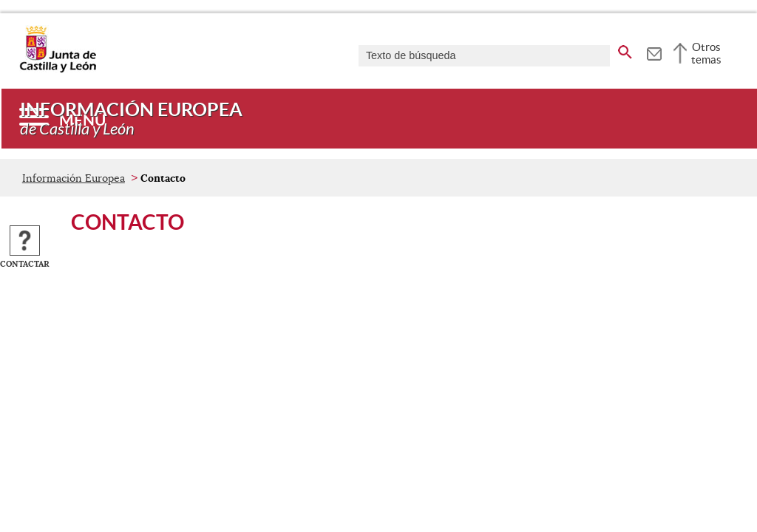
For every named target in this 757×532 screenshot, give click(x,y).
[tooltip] (654, 52)
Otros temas (706, 53)
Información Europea (74, 178)
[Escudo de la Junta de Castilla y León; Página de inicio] (58, 69)
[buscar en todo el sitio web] (625, 50)
